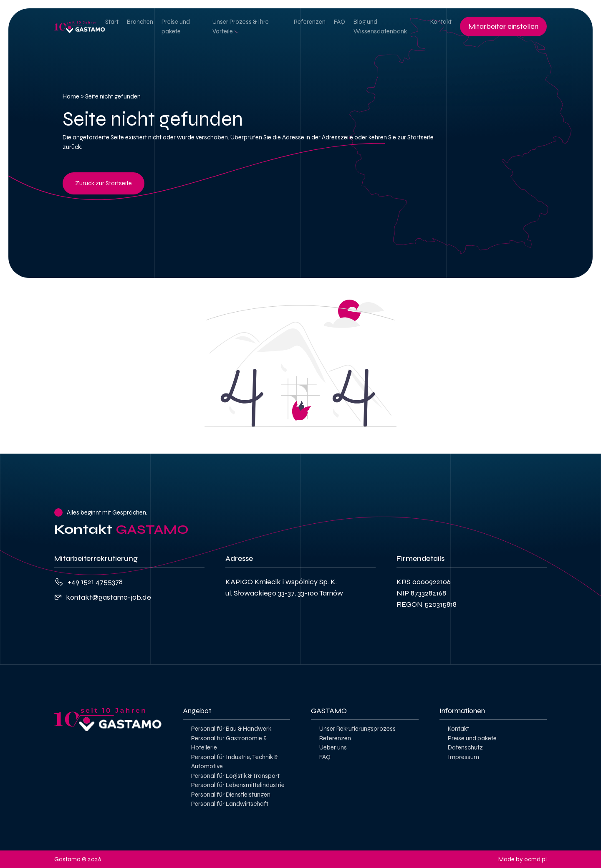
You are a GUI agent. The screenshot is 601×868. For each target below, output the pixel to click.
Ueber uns (333, 747)
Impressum (463, 757)
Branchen (140, 22)
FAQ (340, 22)
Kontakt (441, 22)
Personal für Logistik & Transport (235, 776)
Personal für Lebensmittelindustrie (238, 785)
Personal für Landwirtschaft (230, 804)
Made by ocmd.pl (523, 859)
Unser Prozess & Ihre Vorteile (241, 26)
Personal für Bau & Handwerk (231, 729)
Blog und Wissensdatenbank (380, 26)
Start (112, 22)
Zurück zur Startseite (104, 183)
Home (71, 96)
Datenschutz (465, 747)
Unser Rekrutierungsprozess (357, 729)
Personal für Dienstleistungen (231, 795)
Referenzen (310, 22)
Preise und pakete (176, 26)
